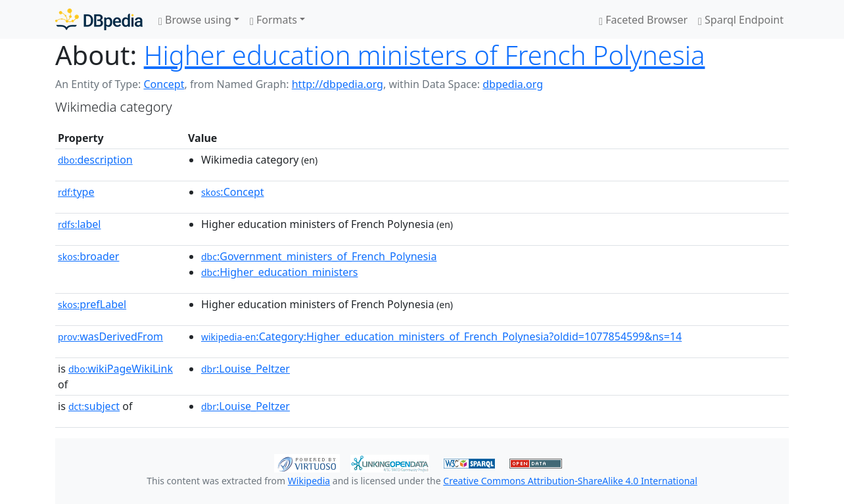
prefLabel (92, 304)
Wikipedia (309, 481)
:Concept (233, 192)
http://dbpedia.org (338, 84)
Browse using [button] (195, 20)
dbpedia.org (513, 84)
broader (88, 256)
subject (94, 406)
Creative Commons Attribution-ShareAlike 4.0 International (570, 481)
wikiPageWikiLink (121, 369)
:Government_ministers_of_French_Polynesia (319, 256)
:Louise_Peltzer (246, 369)
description (95, 160)
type (76, 192)
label (80, 224)
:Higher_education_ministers (280, 272)
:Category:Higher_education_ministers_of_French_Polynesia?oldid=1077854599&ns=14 (441, 336)
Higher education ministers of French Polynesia (425, 55)
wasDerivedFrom (110, 336)
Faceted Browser (643, 20)
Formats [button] (273, 20)
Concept (164, 84)
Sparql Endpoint (741, 20)
